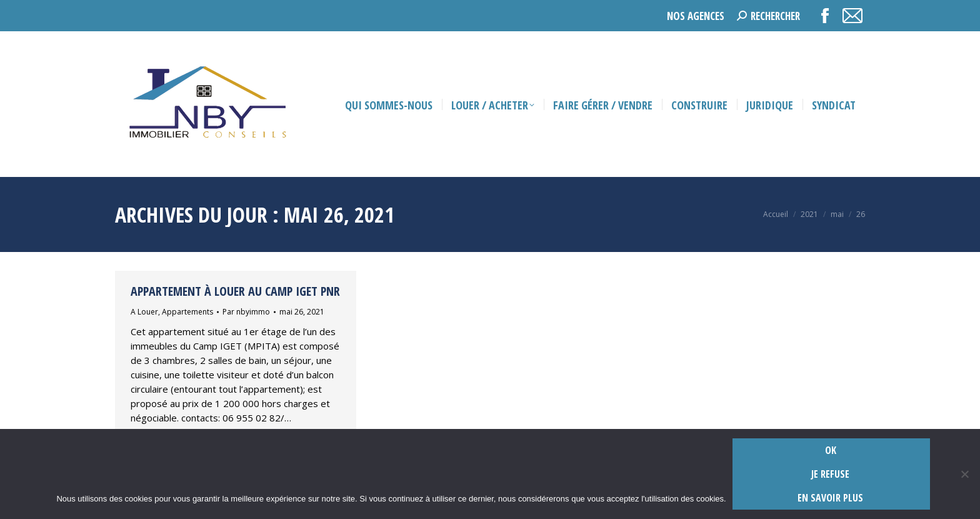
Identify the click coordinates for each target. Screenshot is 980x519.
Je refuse (830, 474)
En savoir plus (830, 498)
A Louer (144, 312)
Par (246, 312)
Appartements (187, 312)
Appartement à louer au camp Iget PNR (235, 291)
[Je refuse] (964, 474)
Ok (831, 450)
